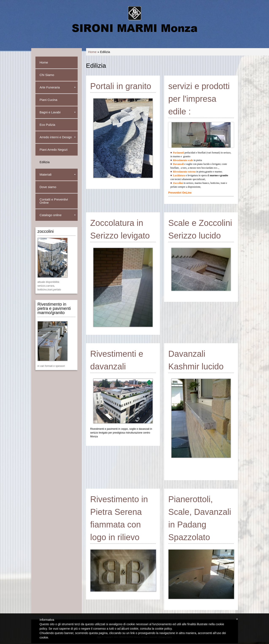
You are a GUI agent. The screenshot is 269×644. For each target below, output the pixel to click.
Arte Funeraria (58, 87)
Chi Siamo (47, 75)
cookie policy (163, 629)
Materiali (58, 174)
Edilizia (45, 162)
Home (92, 52)
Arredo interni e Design (58, 137)
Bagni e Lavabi (58, 112)
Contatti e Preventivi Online (54, 201)
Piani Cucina (49, 100)
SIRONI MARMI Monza (135, 28)
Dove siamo (48, 187)
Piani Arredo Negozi (54, 150)
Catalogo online (58, 215)
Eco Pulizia (47, 125)
